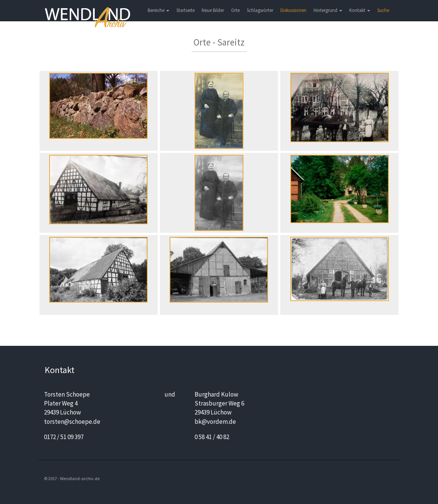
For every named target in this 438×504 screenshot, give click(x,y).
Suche (383, 10)
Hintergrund (328, 10)
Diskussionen (293, 10)
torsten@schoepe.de (72, 422)
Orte (235, 10)
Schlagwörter (260, 10)
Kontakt (360, 10)
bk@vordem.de (215, 422)
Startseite (185, 10)
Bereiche (158, 10)
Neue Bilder (213, 10)
